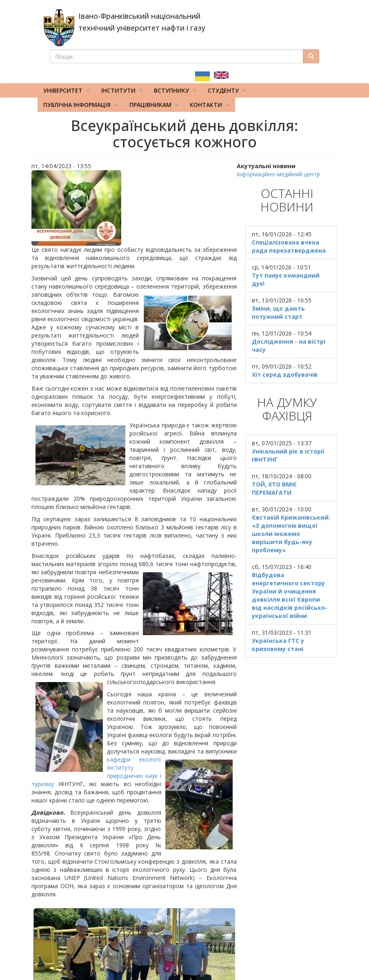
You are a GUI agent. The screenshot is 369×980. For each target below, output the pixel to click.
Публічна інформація (78, 107)
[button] (134, 208)
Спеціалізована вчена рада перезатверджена (289, 246)
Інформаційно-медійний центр (278, 174)
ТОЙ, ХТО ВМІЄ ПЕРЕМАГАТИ (274, 488)
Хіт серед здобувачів (285, 374)
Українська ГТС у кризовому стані (278, 645)
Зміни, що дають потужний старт (278, 312)
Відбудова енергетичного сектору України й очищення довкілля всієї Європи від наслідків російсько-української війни (290, 595)
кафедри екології (134, 759)
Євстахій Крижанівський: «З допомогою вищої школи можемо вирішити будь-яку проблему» (291, 534)
